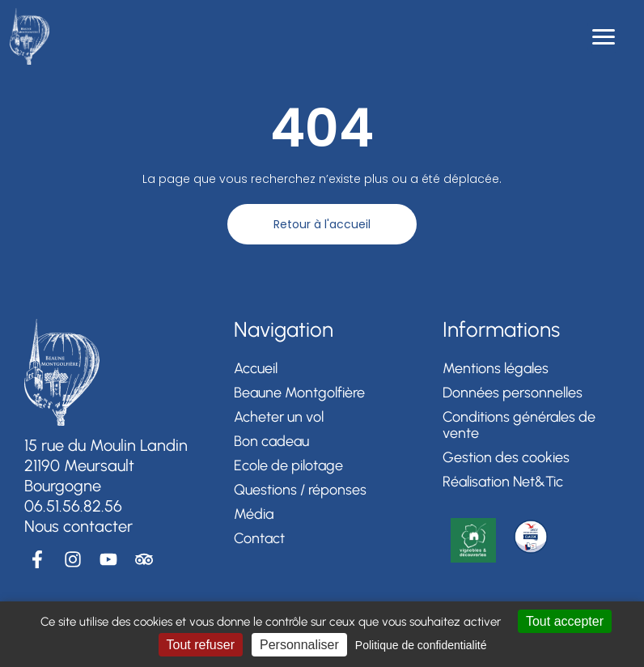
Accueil (256, 368)
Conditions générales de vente (519, 425)
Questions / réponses (300, 490)
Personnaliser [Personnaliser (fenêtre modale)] (299, 645)
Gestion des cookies (506, 457)
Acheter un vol (279, 417)
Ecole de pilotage (288, 465)
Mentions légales (496, 368)
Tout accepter (565, 621)
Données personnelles (513, 393)
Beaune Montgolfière (299, 393)
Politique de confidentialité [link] (421, 645)
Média (254, 514)
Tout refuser (201, 645)
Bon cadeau (271, 441)
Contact (259, 538)
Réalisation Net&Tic (503, 482)
